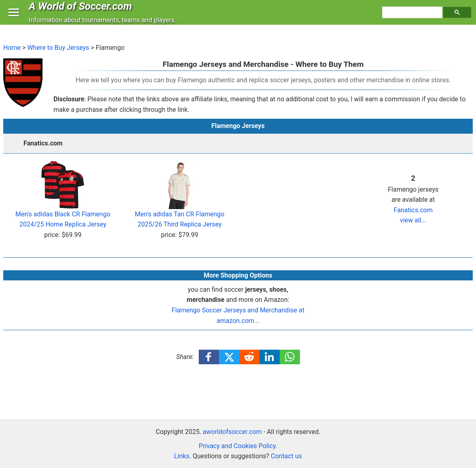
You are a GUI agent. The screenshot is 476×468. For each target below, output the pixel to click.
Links (182, 456)
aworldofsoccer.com (232, 432)
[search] (413, 21)
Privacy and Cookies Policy (237, 446)
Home (12, 48)
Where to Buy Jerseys (58, 48)
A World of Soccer (82, 14)
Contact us (286, 456)
